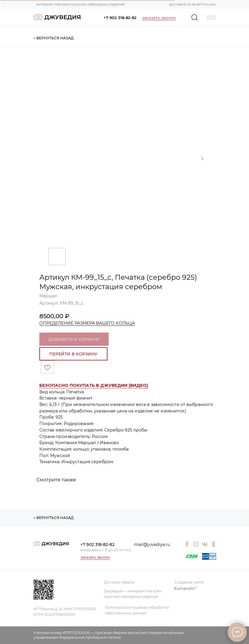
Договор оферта (119, 582)
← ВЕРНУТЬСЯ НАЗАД (54, 38)
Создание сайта (189, 582)
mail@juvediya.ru (152, 544)
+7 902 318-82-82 (120, 18)
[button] (94, 386)
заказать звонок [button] (159, 18)
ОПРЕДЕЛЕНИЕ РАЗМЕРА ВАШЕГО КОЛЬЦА (87, 323)
